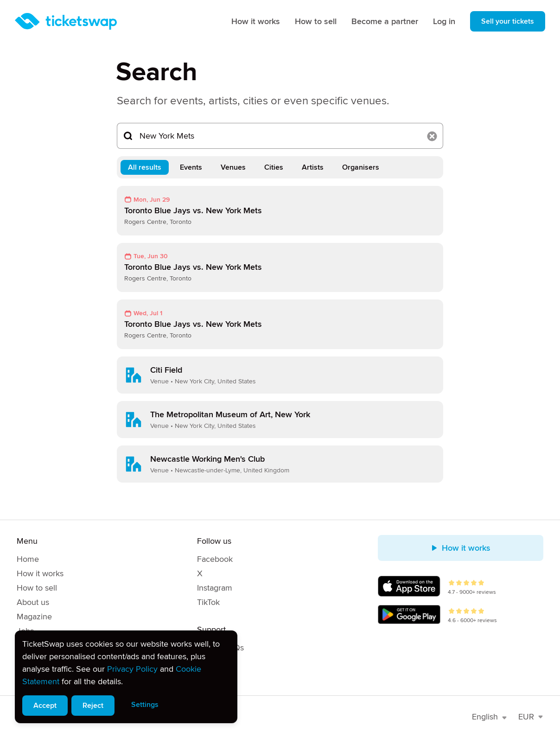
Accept (45, 706)
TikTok (208, 602)
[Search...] (280, 136)
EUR (531, 717)
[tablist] (280, 167)
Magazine (34, 617)
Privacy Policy (132, 669)
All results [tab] (145, 167)
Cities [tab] (274, 167)
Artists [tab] (313, 167)
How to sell (316, 21)
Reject (93, 706)
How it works (256, 21)
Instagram (215, 588)
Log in (444, 21)
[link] (280, 211)
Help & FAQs (220, 648)
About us (33, 602)
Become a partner (385, 21)
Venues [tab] (233, 167)
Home (28, 559)
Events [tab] (191, 167)
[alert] (126, 677)
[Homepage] (66, 21)
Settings (145, 705)
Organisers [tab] (361, 167)
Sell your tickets (508, 21)
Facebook (215, 559)
